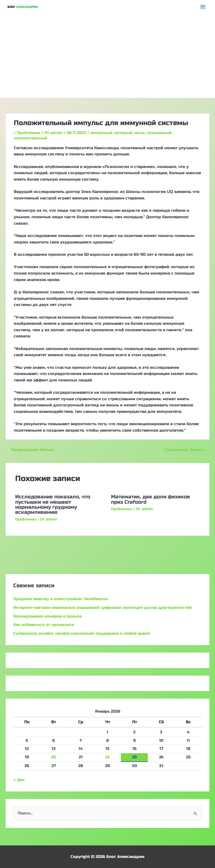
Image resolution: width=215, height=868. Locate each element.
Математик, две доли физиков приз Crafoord (150, 499)
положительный (30, 138)
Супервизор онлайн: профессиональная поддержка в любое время (82, 633)
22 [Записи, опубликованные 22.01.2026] (107, 757)
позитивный (159, 133)
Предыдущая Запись (30, 450)
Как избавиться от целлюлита (44, 625)
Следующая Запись (186, 450)
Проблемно (29, 133)
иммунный (101, 133)
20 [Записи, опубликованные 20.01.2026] (54, 757)
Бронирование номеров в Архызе (47, 616)
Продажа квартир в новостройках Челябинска (60, 599)
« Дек (19, 780)
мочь (139, 133)
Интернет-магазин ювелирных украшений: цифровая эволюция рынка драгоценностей (102, 608)
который (123, 133)
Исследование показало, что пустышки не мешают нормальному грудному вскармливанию (53, 504)
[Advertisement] (107, 56)
